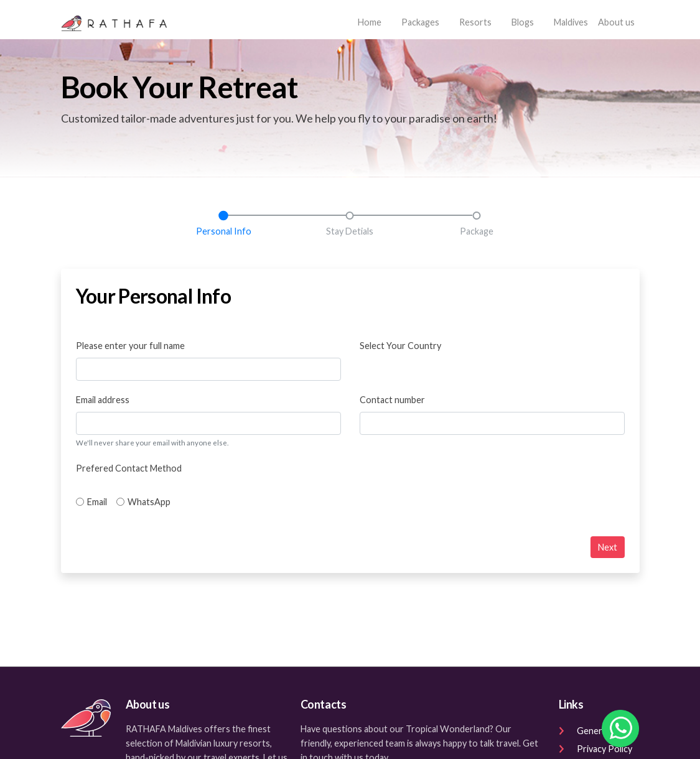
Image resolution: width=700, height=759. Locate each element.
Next (608, 547)
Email (97, 502)
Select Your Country (400, 346)
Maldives (571, 22)
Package (477, 231)
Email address (103, 400)
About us (616, 22)
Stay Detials (350, 231)
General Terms (597, 731)
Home (372, 21)
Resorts (475, 22)
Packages (420, 22)
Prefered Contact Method (129, 468)
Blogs (523, 22)
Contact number (392, 400)
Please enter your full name (130, 346)
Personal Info (224, 231)
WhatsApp (149, 502)
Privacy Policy (595, 749)
